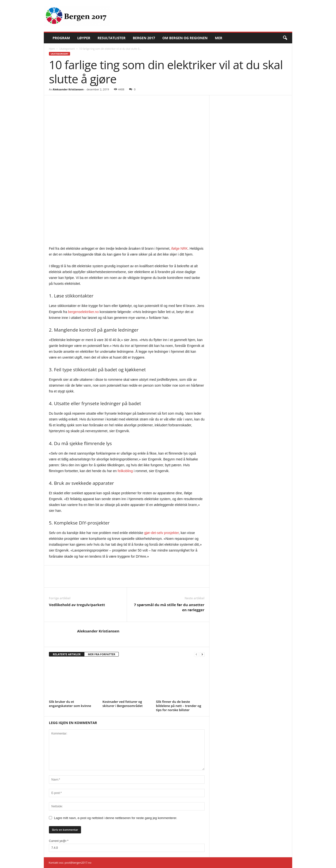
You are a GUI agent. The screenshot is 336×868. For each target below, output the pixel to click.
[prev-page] (196, 654)
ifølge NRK (180, 248)
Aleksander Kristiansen (68, 89)
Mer (218, 38)
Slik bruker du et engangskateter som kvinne (70, 704)
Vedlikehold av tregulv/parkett (77, 605)
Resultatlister (112, 38)
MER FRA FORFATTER (101, 654)
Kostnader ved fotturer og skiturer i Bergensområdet (123, 704)
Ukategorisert (67, 49)
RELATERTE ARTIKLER (67, 654)
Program (61, 38)
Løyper (84, 38)
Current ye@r (59, 841)
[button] (285, 38)
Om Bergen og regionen (185, 38)
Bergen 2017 (144, 38)
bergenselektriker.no (83, 312)
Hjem (52, 49)
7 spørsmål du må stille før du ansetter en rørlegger (169, 607)
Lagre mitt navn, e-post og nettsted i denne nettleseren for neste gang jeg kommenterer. (116, 818)
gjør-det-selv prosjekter (161, 533)
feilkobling (125, 471)
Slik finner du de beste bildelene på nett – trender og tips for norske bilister (179, 706)
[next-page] (202, 654)
